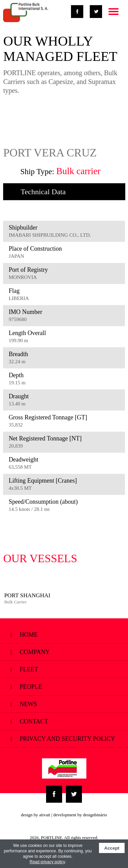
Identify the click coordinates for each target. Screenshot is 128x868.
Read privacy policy (47, 862)
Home (64, 635)
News (64, 704)
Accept (112, 848)
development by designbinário (80, 815)
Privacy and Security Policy (64, 741)
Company (64, 652)
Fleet (64, 669)
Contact (64, 721)
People (64, 687)
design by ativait (35, 815)
